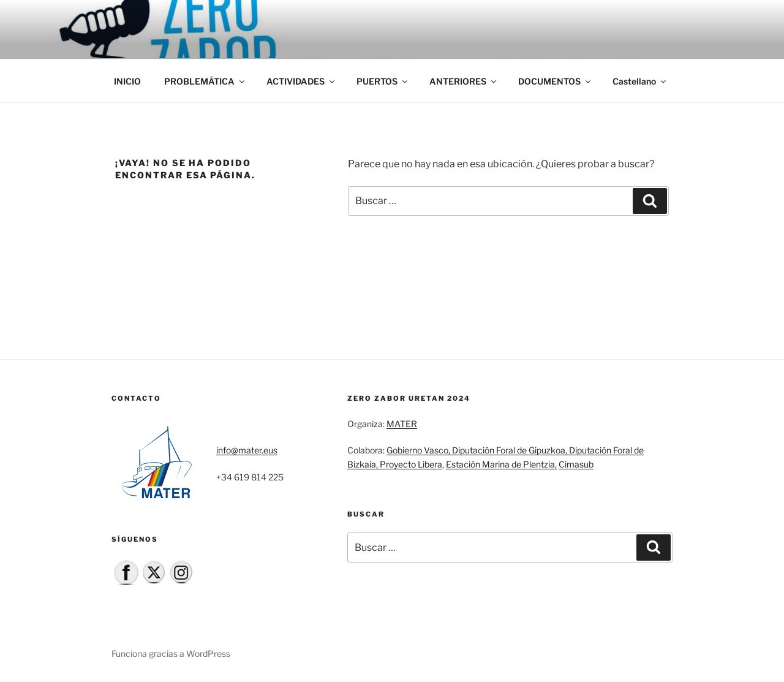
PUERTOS (383, 81)
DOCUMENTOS (555, 81)
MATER (402, 424)
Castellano (640, 81)
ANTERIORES (464, 81)
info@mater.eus (247, 450)
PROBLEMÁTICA (205, 81)
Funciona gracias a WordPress (171, 654)
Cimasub (576, 464)
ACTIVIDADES (301, 81)
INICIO (127, 81)
